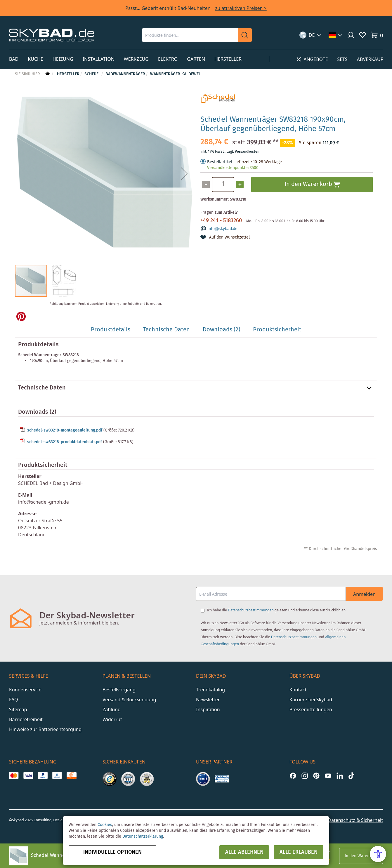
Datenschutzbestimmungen (251, 610)
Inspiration (208, 709)
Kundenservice (25, 690)
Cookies (105, 825)
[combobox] (190, 35)
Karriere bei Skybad (311, 700)
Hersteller (68, 74)
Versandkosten (247, 152)
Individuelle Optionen (112, 852)
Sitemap (18, 709)
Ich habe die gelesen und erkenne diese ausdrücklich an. (277, 610)
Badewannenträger (125, 74)
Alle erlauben (299, 852)
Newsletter (208, 700)
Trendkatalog (210, 690)
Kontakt (298, 690)
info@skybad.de (222, 229)
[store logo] (52, 35)
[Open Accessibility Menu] (378, 854)
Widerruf (112, 719)
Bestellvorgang (119, 690)
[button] (311, 35)
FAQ (13, 700)
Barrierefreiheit (26, 719)
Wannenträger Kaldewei (175, 74)
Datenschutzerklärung (143, 836)
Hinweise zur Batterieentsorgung (45, 729)
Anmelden (364, 594)
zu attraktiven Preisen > (241, 8)
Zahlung (112, 709)
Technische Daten (42, 388)
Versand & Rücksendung (129, 700)
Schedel (92, 74)
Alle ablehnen (244, 852)
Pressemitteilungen (311, 709)
